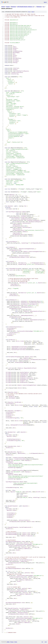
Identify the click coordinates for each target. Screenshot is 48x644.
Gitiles (8, 642)
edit (33, 12)
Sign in (45, 2)
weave (3, 7)
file (29, 12)
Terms (16, 642)
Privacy (12, 642)
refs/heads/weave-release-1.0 (25, 7)
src (44, 7)
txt (42, 642)
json (46, 642)
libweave (13, 7)
